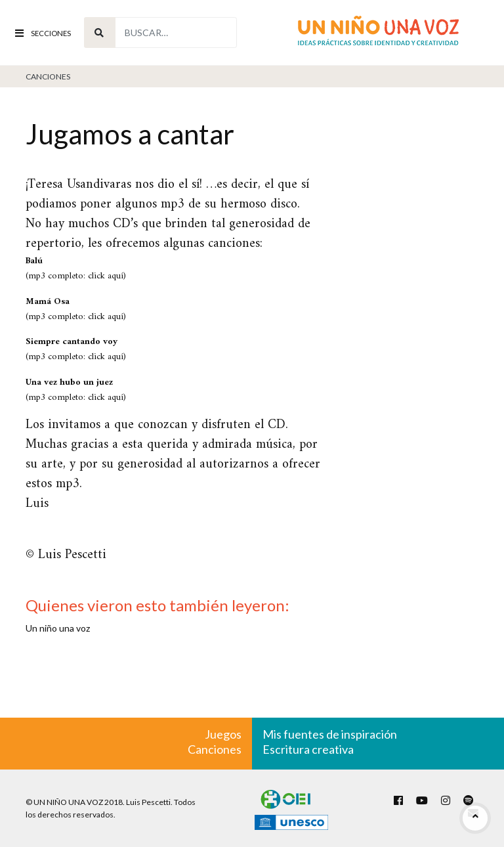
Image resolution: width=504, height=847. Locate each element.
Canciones (48, 76)
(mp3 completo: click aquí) (76, 269)
